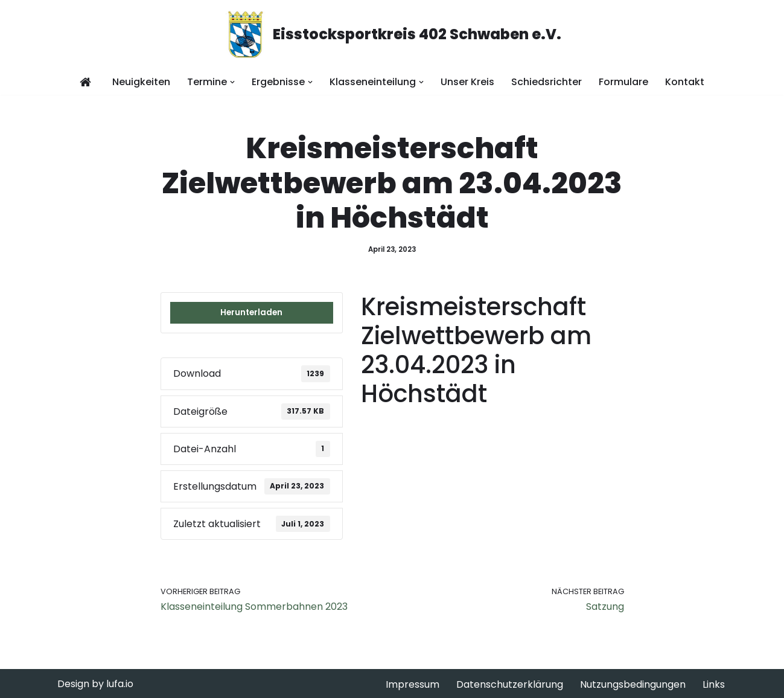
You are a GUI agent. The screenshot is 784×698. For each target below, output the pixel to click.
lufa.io (120, 684)
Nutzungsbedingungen (633, 684)
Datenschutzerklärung (510, 684)
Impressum (413, 684)
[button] (232, 82)
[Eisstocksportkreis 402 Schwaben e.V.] (392, 34)
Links (714, 684)
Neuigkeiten (141, 82)
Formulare (623, 82)
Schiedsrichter (547, 82)
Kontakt (685, 82)
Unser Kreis (467, 82)
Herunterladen (251, 312)
